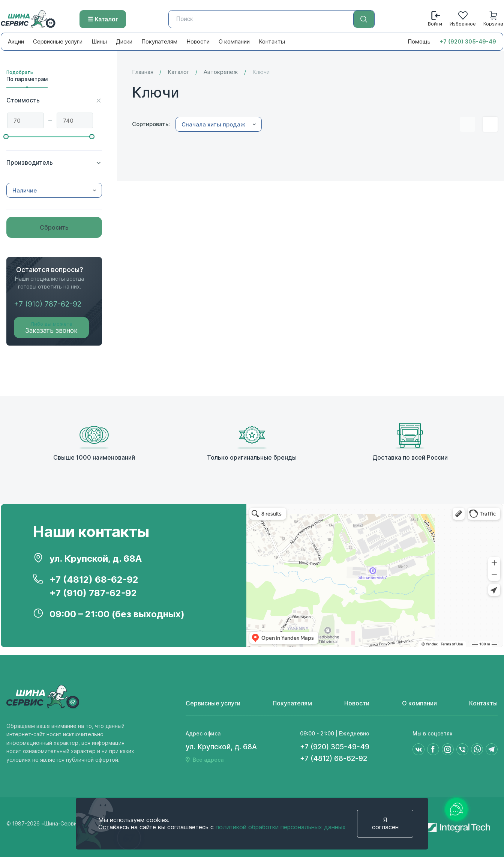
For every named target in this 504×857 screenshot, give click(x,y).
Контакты (272, 42)
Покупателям (159, 42)
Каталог (178, 72)
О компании (234, 42)
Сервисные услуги (58, 42)
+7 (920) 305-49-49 (468, 42)
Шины (99, 42)
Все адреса (208, 760)
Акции (16, 42)
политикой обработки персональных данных (281, 827)
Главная (143, 72)
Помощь (419, 42)
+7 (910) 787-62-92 (48, 304)
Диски (124, 42)
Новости (198, 42)
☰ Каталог (103, 19)
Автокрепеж (221, 72)
